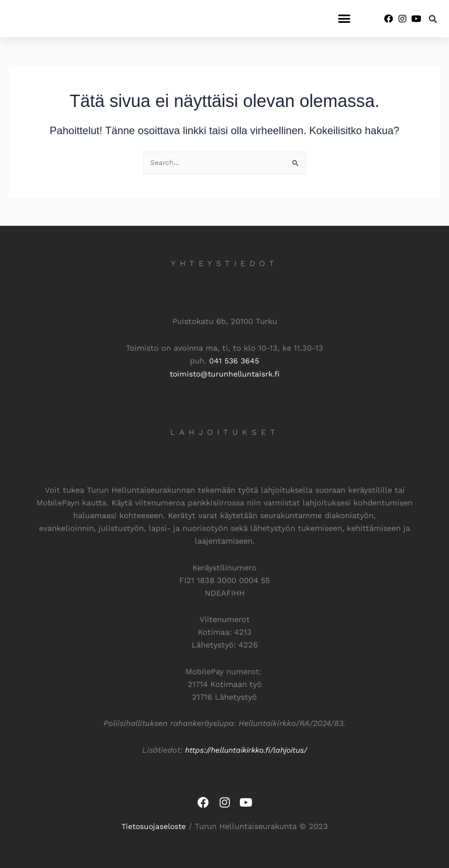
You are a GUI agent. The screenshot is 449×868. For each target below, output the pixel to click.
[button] (344, 19)
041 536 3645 (234, 361)
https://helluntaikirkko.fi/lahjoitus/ (246, 749)
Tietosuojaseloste (153, 825)
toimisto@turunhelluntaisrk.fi (225, 374)
